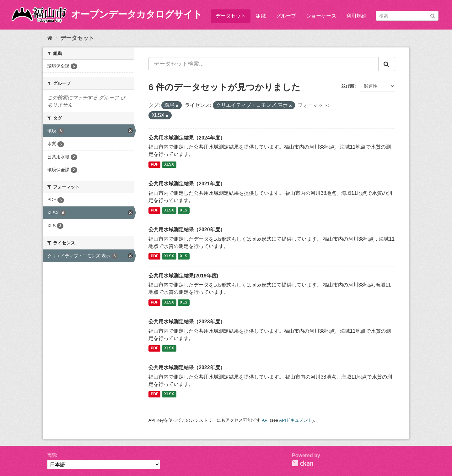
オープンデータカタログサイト (137, 14)
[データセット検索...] (264, 64)
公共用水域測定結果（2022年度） (187, 367)
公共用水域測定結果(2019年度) (183, 276)
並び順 (348, 86)
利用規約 (356, 16)
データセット (231, 16)
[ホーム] (50, 38)
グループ (286, 16)
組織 (261, 16)
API (265, 420)
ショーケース (321, 16)
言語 (51, 455)
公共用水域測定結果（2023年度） (187, 322)
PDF (154, 164)
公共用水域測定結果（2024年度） (187, 138)
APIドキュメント (296, 420)
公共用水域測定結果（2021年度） (187, 184)
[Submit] (433, 15)
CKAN (303, 463)
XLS (183, 210)
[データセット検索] (407, 16)
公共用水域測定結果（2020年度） (187, 230)
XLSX (169, 164)
